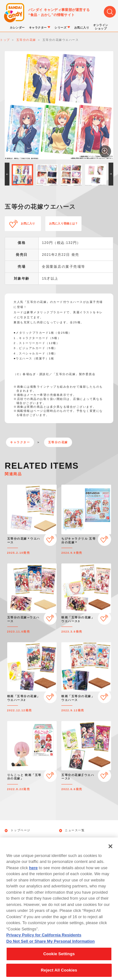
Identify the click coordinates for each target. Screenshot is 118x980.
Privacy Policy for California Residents (44, 942)
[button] (7, 174)
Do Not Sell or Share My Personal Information (51, 948)
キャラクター (20, 442)
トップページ (21, 830)
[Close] (110, 853)
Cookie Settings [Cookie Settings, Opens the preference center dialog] (59, 961)
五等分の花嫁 (58, 442)
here (33, 874)
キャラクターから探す (81, 839)
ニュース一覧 (75, 830)
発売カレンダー (22, 839)
